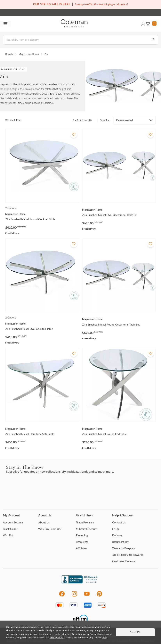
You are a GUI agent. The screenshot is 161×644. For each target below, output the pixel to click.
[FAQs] (116, 529)
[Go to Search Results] (153, 40)
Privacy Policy (57, 637)
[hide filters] (15, 120)
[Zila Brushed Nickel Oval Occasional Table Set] (119, 210)
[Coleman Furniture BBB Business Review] (81, 582)
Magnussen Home (29, 54)
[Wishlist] (8, 535)
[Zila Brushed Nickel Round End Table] (119, 429)
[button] (143, 24)
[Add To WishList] (74, 134)
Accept (135, 632)
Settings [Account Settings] (13, 522)
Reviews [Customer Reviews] (124, 561)
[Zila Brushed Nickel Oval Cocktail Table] (42, 324)
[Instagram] (74, 596)
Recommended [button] (124, 120)
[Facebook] (62, 596)
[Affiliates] (81, 548)
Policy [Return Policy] (121, 542)
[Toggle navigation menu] (5, 24)
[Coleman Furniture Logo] (74, 24)
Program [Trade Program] (85, 522)
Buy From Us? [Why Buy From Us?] (50, 529)
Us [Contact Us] (119, 522)
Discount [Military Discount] (87, 529)
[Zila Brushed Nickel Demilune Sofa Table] (42, 429)
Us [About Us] (44, 522)
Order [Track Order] (10, 529)
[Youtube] (87, 596)
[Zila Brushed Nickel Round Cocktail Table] (42, 214)
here (104, 637)
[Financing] (82, 535)
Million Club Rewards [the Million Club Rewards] (128, 555)
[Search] (80, 40)
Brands (9, 54)
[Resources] (82, 542)
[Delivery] (117, 535)
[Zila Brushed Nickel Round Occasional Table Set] (119, 319)
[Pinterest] (99, 596)
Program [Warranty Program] (124, 548)
